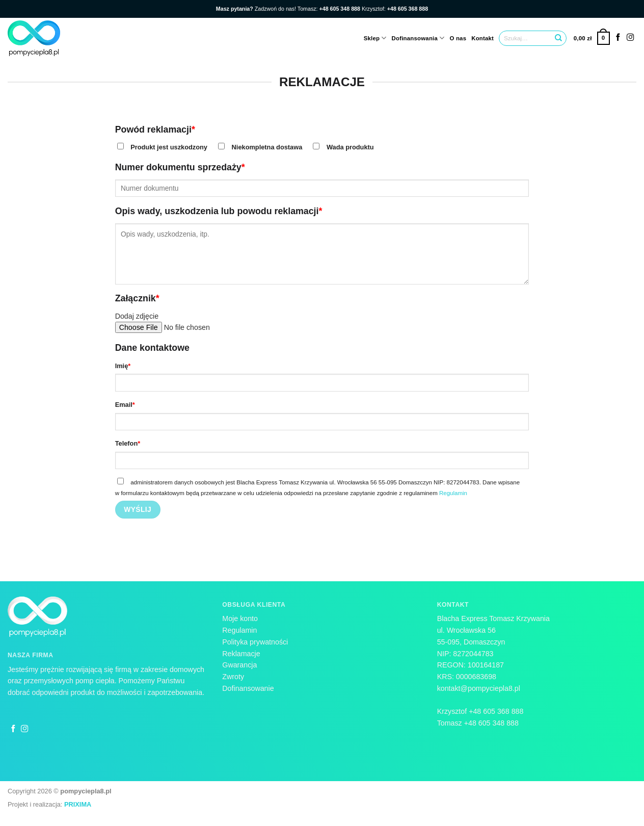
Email (125, 405)
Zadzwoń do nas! (257, 9)
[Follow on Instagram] (630, 38)
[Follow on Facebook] (618, 38)
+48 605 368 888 (496, 711)
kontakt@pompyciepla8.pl (479, 688)
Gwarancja (239, 665)
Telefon (128, 443)
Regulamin (453, 493)
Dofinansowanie (248, 688)
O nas (458, 38)
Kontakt (482, 38)
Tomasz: (330, 9)
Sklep (375, 38)
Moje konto (240, 618)
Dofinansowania (418, 38)
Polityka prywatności (255, 642)
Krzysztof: (395, 9)
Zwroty (233, 677)
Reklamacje (241, 654)
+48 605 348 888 (492, 723)
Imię (123, 366)
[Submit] (558, 38)
